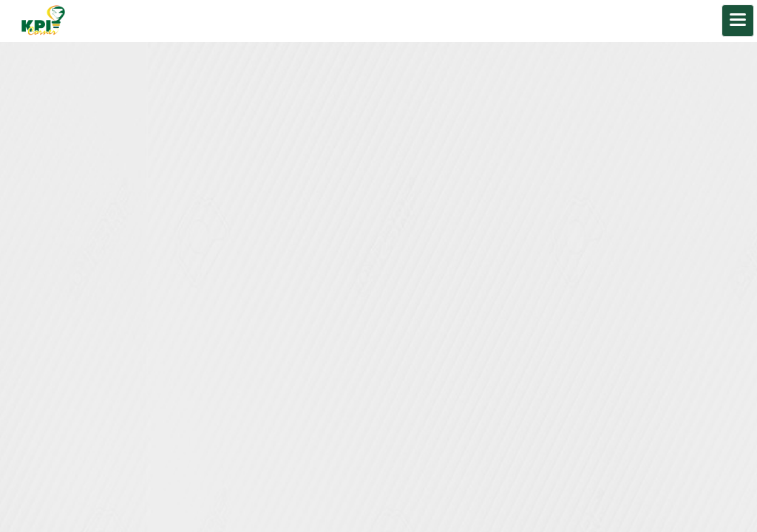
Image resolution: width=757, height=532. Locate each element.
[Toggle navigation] (738, 21)
